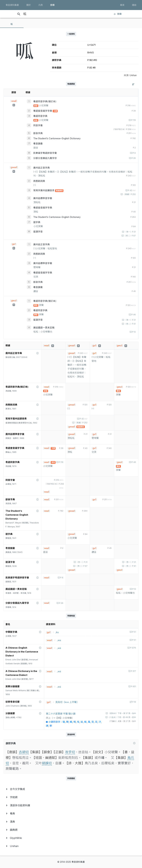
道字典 (37, 222)
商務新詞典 (39, 181)
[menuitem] (71, 789)
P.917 (133, 671)
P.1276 (133, 648)
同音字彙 (38, 125)
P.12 (134, 332)
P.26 (133, 158)
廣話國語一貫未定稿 (44, 328)
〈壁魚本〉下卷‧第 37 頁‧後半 (122, 713)
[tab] (12, 24)
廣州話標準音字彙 (43, 198)
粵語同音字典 (40, 116)
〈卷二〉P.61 (130, 324)
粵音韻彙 (38, 144)
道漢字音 (38, 232)
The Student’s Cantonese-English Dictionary (57, 138)
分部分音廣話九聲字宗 (45, 158)
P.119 (133, 120)
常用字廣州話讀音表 (44, 190)
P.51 (134, 632)
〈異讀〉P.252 (129, 194)
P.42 (132, 190)
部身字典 (38, 133)
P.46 (133, 315)
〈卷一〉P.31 (130, 232)
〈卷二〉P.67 (130, 236)
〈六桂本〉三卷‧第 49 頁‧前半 (122, 717)
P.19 (134, 702)
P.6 (134, 153)
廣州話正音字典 (42, 168)
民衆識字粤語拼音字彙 (45, 153)
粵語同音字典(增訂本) (45, 101)
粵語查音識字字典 (43, 111)
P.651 (133, 686)
